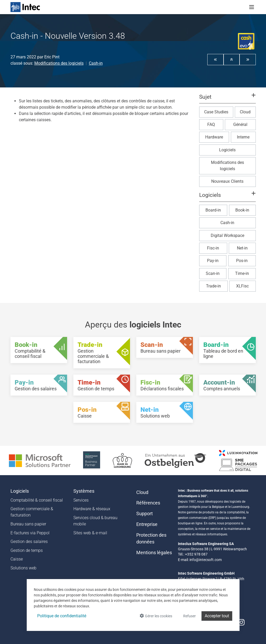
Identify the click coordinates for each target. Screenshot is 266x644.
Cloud (245, 112)
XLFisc (242, 286)
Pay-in (213, 261)
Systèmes (84, 491)
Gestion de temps (27, 550)
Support (145, 514)
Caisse (17, 559)
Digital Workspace (227, 235)
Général (240, 124)
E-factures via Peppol (30, 533)
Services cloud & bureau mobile (95, 521)
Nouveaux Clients (227, 181)
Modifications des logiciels (59, 63)
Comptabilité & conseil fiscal (37, 500)
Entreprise (147, 524)
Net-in (242, 248)
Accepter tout (217, 616)
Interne (243, 137)
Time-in (242, 273)
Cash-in (96, 63)
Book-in (242, 210)
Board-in (213, 210)
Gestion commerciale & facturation (32, 512)
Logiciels (227, 150)
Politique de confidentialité (62, 616)
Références (148, 503)
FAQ (211, 124)
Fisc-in (213, 248)
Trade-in (213, 286)
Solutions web (23, 568)
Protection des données (151, 538)
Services (81, 500)
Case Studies (216, 112)
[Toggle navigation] (252, 7)
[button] (215, 59)
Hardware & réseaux (92, 509)
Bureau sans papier (28, 524)
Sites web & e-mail (90, 533)
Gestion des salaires (29, 542)
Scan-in (213, 273)
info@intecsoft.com (206, 560)
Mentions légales (154, 553)
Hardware (214, 137)
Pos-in (242, 261)
